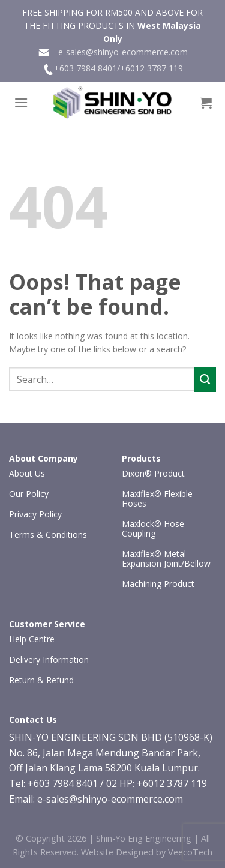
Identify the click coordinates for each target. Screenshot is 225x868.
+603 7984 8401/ (87, 68)
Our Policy (29, 494)
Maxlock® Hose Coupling (153, 529)
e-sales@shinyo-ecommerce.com (113, 53)
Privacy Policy (35, 514)
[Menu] (21, 102)
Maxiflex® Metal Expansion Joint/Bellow (166, 559)
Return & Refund (41, 680)
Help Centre (32, 639)
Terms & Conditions (48, 535)
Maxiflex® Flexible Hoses (157, 499)
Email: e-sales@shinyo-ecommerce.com (96, 799)
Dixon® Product (153, 473)
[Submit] (205, 379)
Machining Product (158, 584)
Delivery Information (49, 659)
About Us (27, 473)
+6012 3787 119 (151, 68)
